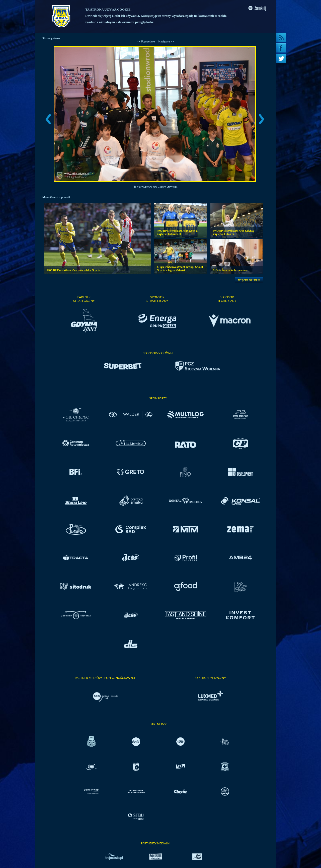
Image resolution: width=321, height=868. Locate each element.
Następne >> (166, 41)
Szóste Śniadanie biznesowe (230, 270)
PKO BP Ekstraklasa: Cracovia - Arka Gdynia (74, 270)
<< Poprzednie (146, 41)
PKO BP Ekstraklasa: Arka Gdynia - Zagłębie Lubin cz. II (178, 232)
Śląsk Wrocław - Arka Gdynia (156, 187)
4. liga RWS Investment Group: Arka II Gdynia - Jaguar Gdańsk (180, 268)
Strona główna (51, 38)
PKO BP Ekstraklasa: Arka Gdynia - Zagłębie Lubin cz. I (234, 232)
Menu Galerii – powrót (56, 197)
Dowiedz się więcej (98, 16)
